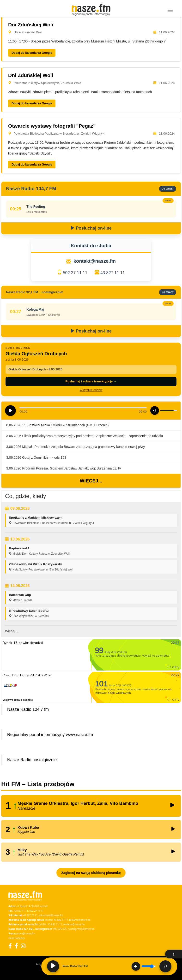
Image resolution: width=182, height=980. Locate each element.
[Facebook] (10, 946)
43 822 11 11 (61, 920)
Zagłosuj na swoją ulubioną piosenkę (91, 873)
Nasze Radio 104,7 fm (28, 709)
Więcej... (91, 481)
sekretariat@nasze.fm (51, 915)
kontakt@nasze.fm (95, 261)
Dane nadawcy (17, 938)
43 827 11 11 (113, 273)
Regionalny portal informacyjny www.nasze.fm (50, 735)
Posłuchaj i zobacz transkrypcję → (91, 381)
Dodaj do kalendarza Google (32, 53)
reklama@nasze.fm (80, 920)
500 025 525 (60, 929)
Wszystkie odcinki (91, 390)
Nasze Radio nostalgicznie (32, 760)
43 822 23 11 (30, 915)
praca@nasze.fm (26, 933)
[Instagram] (23, 946)
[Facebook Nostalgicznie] (16, 946)
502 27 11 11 (75, 273)
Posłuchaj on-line (91, 228)
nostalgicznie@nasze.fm (81, 929)
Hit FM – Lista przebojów (38, 784)
